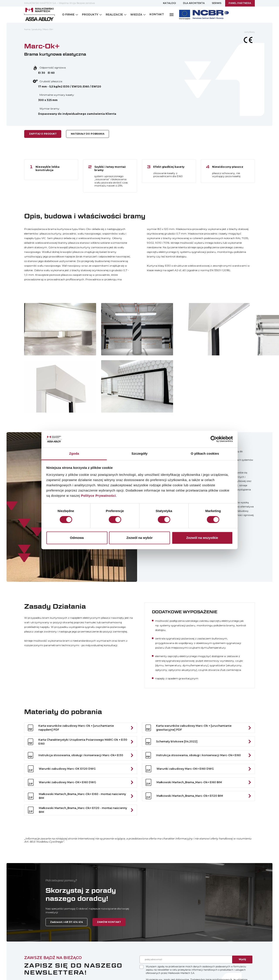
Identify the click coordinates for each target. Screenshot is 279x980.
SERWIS (217, 3)
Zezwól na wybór (139, 538)
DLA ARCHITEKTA (194, 3)
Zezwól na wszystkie (202, 538)
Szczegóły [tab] (139, 453)
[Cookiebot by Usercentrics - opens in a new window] (214, 439)
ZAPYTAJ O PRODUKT (43, 134)
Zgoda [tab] (74, 453)
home (27, 29)
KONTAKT (157, 14)
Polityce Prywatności (98, 496)
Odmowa (77, 538)
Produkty (37, 29)
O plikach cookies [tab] (205, 453)
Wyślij (242, 959)
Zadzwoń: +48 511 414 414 (66, 922)
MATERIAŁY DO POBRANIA (88, 134)
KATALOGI (169, 3)
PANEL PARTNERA (240, 3)
